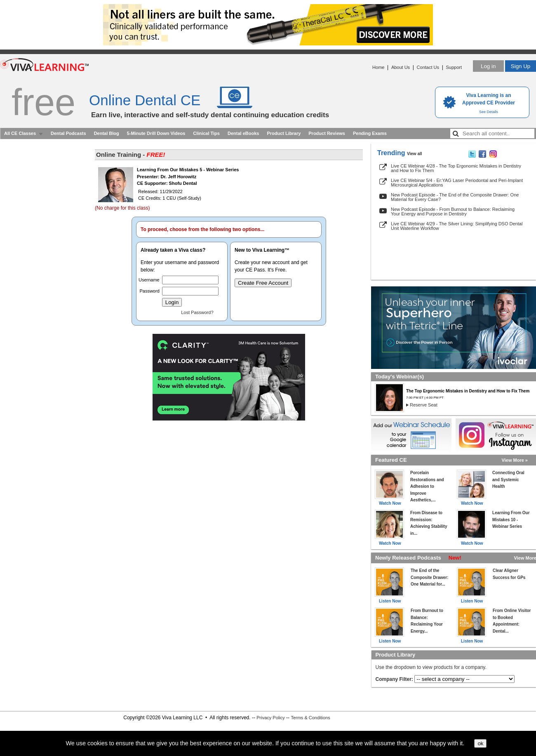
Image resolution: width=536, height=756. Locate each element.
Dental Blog (107, 133)
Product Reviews (327, 133)
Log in (488, 66)
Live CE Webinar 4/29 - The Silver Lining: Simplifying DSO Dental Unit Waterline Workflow (457, 226)
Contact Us (428, 67)
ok (480, 743)
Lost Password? (197, 312)
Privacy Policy (270, 718)
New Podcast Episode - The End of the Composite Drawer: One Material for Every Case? (455, 197)
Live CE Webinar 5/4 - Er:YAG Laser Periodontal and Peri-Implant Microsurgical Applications (457, 183)
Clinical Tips (206, 133)
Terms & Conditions (310, 718)
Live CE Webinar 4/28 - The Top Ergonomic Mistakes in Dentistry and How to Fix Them (456, 168)
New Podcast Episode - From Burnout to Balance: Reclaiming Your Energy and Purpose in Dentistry (453, 211)
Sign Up (521, 66)
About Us (401, 67)
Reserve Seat (424, 405)
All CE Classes (20, 133)
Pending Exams (370, 133)
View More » (515, 460)
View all (415, 154)
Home (378, 67)
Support (454, 67)
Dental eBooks (243, 133)
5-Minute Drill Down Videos (156, 133)
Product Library (284, 133)
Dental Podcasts (68, 133)
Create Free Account (263, 283)
